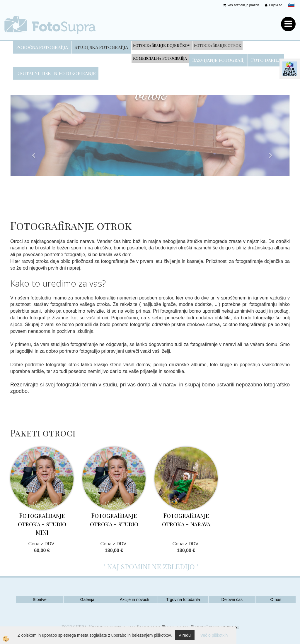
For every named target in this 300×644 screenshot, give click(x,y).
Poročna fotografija (42, 47)
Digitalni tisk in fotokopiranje (56, 73)
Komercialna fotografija (160, 58)
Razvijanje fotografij (218, 60)
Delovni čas (232, 600)
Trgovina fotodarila (183, 600)
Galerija (87, 600)
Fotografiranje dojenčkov (162, 45)
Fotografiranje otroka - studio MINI (42, 524)
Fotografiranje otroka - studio (114, 520)
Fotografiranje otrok (218, 45)
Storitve (39, 600)
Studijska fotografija (101, 47)
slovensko (291, 5)
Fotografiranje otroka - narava (186, 520)
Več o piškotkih (214, 635)
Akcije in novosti (134, 600)
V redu (185, 635)
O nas (276, 600)
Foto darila (266, 60)
